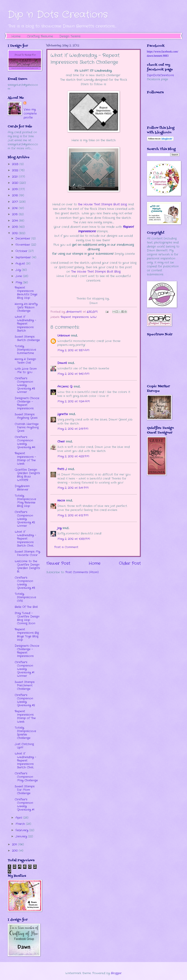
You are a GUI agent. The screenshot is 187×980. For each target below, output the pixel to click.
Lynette (63, 414)
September (24, 257)
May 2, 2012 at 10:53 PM (74, 539)
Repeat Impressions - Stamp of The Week (25, 458)
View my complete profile (30, 114)
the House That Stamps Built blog (102, 204)
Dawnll (62, 363)
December (23, 238)
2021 (15, 177)
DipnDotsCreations (160, 75)
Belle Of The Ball (26, 607)
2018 (15, 195)
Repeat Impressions (75, 317)
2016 (15, 208)
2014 (15, 221)
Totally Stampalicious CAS (25, 597)
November (23, 245)
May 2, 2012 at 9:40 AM (73, 374)
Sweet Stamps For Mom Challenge (25, 790)
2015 (15, 214)
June (19, 276)
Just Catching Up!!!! (24, 746)
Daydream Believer (22, 488)
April (19, 818)
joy (59, 528)
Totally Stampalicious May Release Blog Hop (25, 501)
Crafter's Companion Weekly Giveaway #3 (25, 583)
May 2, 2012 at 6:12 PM (73, 515)
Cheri (61, 442)
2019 (15, 189)
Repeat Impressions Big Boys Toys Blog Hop (27, 634)
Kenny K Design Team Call (25, 361)
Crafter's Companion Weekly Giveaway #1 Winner (25, 669)
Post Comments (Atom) (82, 572)
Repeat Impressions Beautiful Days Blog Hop (26, 293)
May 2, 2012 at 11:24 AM (74, 401)
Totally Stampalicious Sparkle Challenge (25, 733)
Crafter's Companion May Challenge (26, 777)
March (21, 824)
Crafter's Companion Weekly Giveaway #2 (25, 700)
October (22, 251)
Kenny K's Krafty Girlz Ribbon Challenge (26, 307)
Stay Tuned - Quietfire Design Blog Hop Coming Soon (27, 618)
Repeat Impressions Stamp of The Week (25, 716)
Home (16, 36)
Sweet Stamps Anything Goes (26, 416)
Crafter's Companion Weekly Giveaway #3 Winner (25, 385)
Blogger (116, 973)
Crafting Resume (40, 36)
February (22, 830)
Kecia (61, 501)
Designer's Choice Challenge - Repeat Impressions (27, 403)
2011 (15, 844)
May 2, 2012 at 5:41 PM (73, 488)
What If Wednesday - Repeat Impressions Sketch (25, 324)
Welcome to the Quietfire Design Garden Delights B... (27, 566)
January (22, 836)
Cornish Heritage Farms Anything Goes (27, 427)
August (21, 264)
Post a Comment (66, 547)
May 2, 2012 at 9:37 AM (73, 350)
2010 (15, 851)
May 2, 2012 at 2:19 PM (73, 429)
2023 (16, 164)
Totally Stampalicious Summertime (25, 350)
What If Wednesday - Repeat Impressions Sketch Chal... (25, 539)
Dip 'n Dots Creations (58, 15)
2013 (15, 227)
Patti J (62, 469)
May (19, 282)
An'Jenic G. (65, 387)
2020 (16, 183)
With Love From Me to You (26, 370)
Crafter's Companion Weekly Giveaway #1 (25, 805)
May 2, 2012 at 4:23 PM (73, 456)
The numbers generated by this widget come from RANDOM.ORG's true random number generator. (159, 363)
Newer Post (58, 563)
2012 (15, 233)
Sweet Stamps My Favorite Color (27, 553)
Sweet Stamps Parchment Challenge (25, 685)
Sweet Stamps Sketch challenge (27, 338)
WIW (93, 317)
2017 (15, 202)
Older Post (130, 563)
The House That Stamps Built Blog (96, 272)
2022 (16, 170)
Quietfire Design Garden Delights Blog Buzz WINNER (27, 475)
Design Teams (70, 36)
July (19, 270)
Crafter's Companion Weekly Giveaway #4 (25, 442)
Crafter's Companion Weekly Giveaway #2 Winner (25, 519)
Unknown (64, 336)
